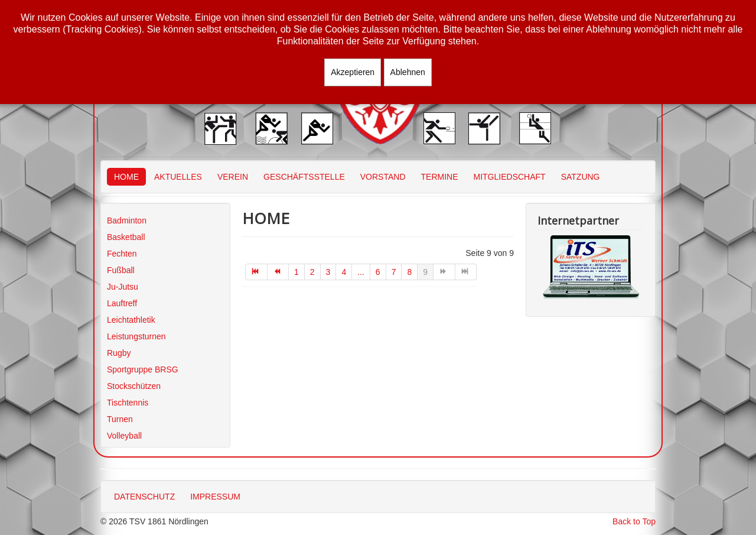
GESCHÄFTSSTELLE (304, 177)
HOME (126, 177)
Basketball (126, 237)
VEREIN (233, 177)
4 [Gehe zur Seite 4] (344, 272)
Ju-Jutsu (123, 287)
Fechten (122, 254)
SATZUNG (581, 177)
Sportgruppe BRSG (143, 369)
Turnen (120, 419)
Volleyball (124, 436)
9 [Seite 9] (425, 272)
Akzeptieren (353, 72)
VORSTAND (383, 177)
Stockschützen (134, 386)
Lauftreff (122, 303)
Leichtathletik (131, 320)
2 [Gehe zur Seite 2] (312, 272)
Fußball (121, 270)
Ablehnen (408, 72)
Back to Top (634, 521)
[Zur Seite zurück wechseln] (278, 272)
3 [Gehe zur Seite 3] (328, 272)
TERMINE (440, 177)
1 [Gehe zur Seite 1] (296, 272)
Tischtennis (128, 403)
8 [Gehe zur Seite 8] (409, 272)
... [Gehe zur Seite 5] (361, 272)
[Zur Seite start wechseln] (256, 272)
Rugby (119, 353)
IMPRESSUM (215, 497)
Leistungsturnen (136, 336)
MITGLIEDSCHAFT (510, 177)
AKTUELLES (178, 177)
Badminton (127, 221)
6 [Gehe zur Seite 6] (378, 272)
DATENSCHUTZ (144, 497)
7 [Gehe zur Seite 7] (394, 272)
